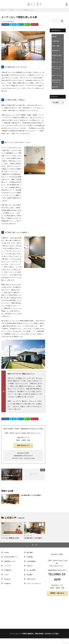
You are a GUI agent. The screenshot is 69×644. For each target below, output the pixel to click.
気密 (55, 36)
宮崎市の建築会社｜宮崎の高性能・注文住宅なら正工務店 (40, 637)
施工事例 (30, 553)
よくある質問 (31, 571)
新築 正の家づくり (58, 57)
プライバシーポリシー (34, 584)
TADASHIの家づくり (11, 558)
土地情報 (30, 558)
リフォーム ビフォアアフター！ (58, 70)
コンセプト (8, 567)
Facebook (7, 580)
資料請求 (57, 41)
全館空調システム (10, 562)
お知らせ (30, 567)
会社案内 (30, 575)
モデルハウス (58, 63)
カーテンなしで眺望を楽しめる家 (25, 10)
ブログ (6, 575)
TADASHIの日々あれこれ (57, 83)
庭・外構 (57, 46)
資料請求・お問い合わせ (57, 595)
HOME (5, 10)
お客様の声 (12, 10)
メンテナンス (58, 77)
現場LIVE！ (57, 51)
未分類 (56, 89)
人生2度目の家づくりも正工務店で (32, 496)
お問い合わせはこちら (23, 446)
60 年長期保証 (31, 562)
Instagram (7, 584)
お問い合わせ (31, 580)
